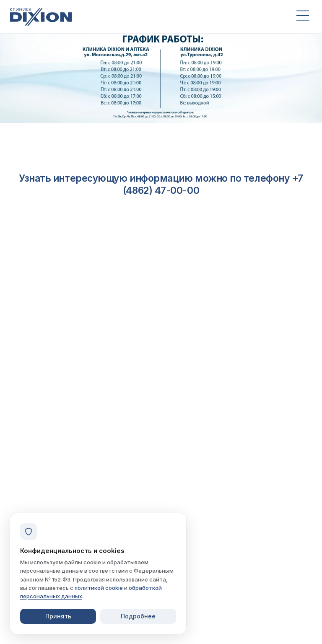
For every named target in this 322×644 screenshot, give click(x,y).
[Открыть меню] (303, 17)
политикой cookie (99, 588)
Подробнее (138, 616)
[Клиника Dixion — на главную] (145, 17)
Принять (58, 616)
